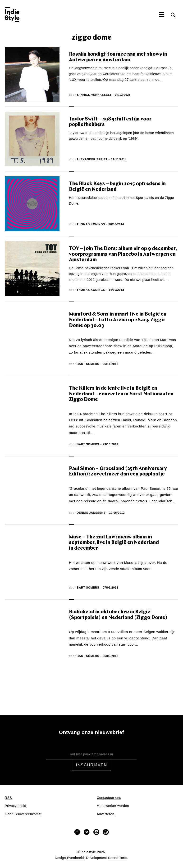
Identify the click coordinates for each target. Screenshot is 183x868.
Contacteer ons (109, 798)
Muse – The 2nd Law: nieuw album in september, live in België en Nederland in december (114, 543)
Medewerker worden (113, 806)
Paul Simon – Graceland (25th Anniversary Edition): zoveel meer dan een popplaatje (118, 472)
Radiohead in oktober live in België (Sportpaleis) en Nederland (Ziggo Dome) (118, 615)
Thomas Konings (91, 224)
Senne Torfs (118, 858)
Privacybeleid (16, 806)
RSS (8, 798)
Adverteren (105, 814)
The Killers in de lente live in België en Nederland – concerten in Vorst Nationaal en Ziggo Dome (121, 394)
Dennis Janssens (91, 513)
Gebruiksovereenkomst (23, 814)
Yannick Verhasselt (94, 95)
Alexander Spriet (92, 159)
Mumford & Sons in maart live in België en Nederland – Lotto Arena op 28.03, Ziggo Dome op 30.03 (118, 320)
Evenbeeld (75, 858)
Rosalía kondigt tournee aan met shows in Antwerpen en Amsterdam (118, 57)
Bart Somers (88, 364)
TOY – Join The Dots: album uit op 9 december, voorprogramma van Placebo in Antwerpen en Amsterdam (123, 254)
